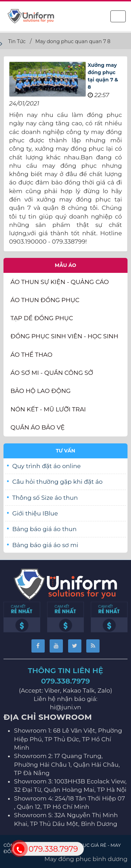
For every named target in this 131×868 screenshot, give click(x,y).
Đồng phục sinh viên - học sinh (64, 336)
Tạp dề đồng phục (42, 318)
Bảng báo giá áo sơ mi (45, 545)
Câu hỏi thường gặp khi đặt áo (57, 482)
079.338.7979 (66, 681)
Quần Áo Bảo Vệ (38, 427)
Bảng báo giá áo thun (44, 529)
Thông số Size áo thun (45, 498)
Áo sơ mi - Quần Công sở (52, 373)
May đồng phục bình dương (86, 859)
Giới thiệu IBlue (35, 513)
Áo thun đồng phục (45, 300)
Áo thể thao (31, 355)
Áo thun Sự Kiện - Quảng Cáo (60, 282)
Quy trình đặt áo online (46, 466)
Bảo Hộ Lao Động (41, 391)
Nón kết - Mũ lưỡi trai (48, 409)
